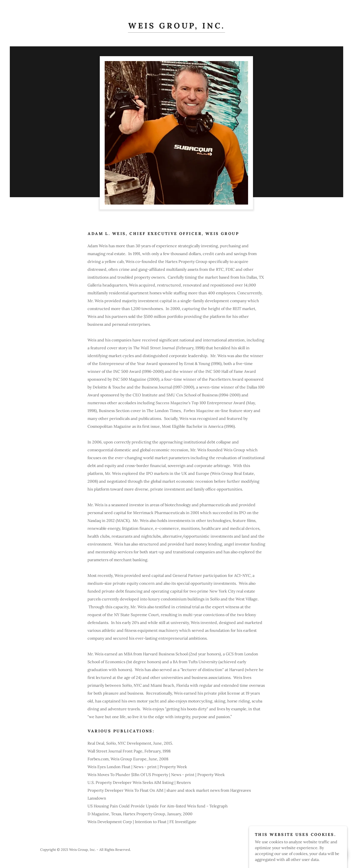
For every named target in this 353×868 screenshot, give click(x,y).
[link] (177, 27)
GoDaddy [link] (306, 850)
